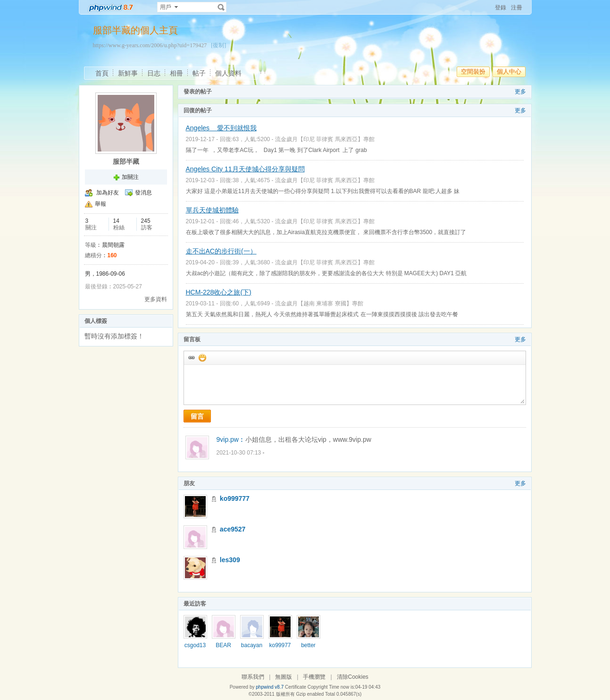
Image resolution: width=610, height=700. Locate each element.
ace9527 (233, 529)
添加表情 (202, 357)
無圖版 (284, 677)
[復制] (218, 45)
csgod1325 (195, 649)
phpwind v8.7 (270, 687)
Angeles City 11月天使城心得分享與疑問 (245, 169)
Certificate (296, 687)
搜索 (221, 7)
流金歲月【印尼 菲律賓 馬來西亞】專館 (325, 139)
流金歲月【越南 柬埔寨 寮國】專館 (319, 304)
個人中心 (509, 72)
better (308, 645)
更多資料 (156, 299)
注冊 (517, 8)
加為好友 (108, 193)
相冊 (176, 73)
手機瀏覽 (314, 677)
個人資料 (228, 73)
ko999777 (235, 498)
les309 (230, 560)
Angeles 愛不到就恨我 (221, 128)
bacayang (252, 649)
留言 (197, 416)
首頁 (102, 73)
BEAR (223, 645)
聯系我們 (253, 677)
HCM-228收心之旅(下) (219, 292)
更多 (520, 92)
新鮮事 (128, 73)
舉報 (100, 204)
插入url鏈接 (191, 357)
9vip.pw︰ (231, 439)
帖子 (199, 73)
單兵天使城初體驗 (212, 210)
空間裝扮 (473, 72)
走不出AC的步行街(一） (221, 251)
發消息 (143, 193)
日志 (154, 73)
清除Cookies (353, 677)
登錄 (501, 8)
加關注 (130, 177)
